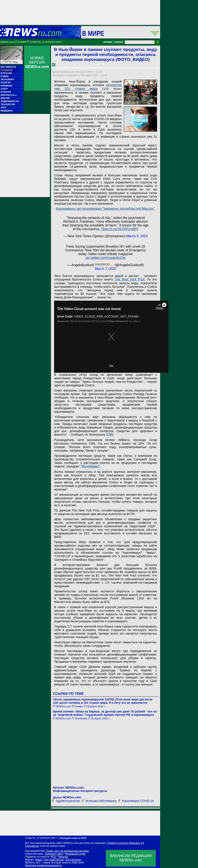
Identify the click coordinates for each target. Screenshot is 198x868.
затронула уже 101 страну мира (88, 87)
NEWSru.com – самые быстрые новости (48, 863)
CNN (110, 434)
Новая (38, 860)
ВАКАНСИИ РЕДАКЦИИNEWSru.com (131, 858)
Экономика (81, 719)
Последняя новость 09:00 (73, 838)
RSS (53, 857)
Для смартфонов (54, 860)
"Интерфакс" (90, 466)
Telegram (63, 857)
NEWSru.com (7, 42)
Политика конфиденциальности (43, 866)
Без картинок (73, 860)
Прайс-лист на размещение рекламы (67, 851)
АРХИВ (108, 42)
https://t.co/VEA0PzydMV (120, 229)
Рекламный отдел (75, 854)
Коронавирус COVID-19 (138, 801)
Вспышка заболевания (101, 801)
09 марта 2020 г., (96, 706)
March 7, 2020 (105, 269)
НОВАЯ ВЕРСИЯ (37, 62)
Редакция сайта (54, 854)
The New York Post (130, 279)
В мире (93, 33)
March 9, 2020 (137, 236)
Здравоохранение (68, 801)
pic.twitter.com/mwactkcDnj (105, 258)
